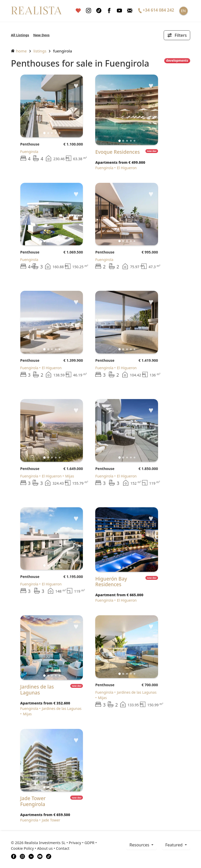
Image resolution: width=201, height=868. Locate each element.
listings (40, 51)
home (19, 51)
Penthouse (30, 144)
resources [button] (140, 845)
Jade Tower (51, 820)
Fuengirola (62, 51)
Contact (63, 848)
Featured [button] (174, 845)
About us (45, 848)
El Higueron (127, 168)
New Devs (41, 35)
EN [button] (183, 11)
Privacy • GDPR (82, 843)
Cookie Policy (23, 848)
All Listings (20, 35)
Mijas (69, 476)
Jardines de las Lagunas (62, 708)
